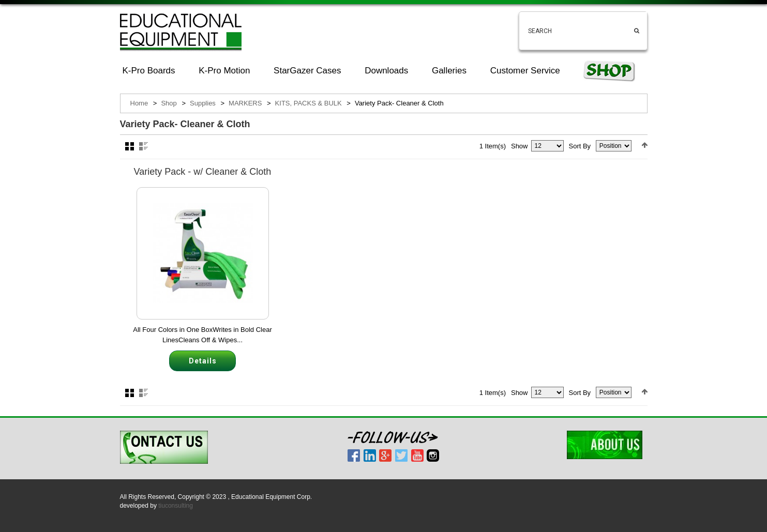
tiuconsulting (176, 506)
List (144, 146)
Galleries (449, 71)
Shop (169, 103)
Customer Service (525, 71)
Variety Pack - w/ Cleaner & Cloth (203, 172)
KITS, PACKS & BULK (309, 103)
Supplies (203, 103)
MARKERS (245, 103)
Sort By (580, 146)
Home (139, 103)
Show (520, 146)
